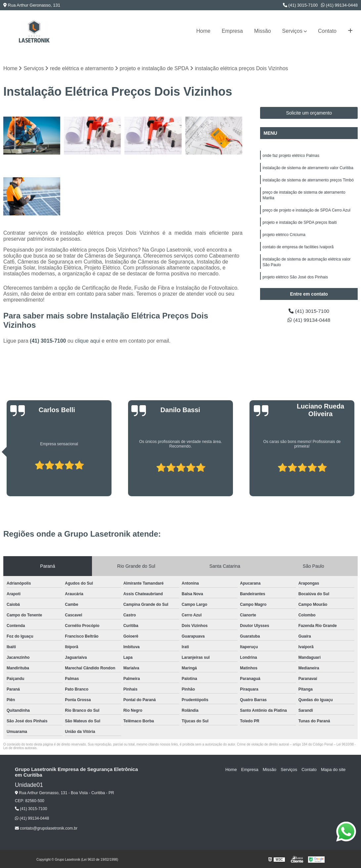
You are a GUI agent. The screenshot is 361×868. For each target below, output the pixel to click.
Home (203, 31)
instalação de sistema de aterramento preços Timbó (308, 181)
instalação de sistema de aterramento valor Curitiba (308, 169)
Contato (327, 31)
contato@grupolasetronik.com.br (46, 828)
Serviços (292, 31)
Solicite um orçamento (309, 113)
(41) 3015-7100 (300, 5)
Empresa (232, 31)
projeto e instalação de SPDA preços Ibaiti (299, 225)
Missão (263, 31)
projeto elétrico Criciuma (284, 237)
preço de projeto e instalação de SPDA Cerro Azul (306, 212)
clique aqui (88, 341)
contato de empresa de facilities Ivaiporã (298, 250)
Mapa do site (334, 770)
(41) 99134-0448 (339, 5)
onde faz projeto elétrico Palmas (291, 156)
